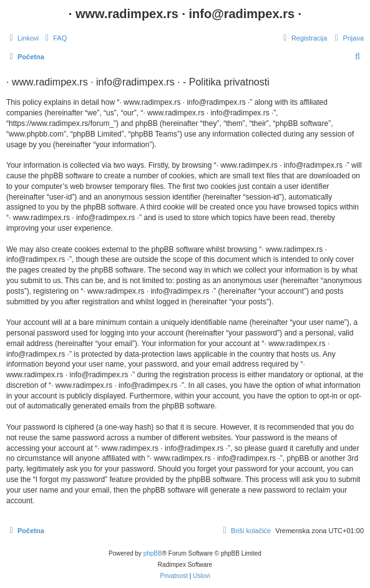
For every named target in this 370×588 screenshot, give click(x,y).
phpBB (153, 553)
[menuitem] (54, 38)
